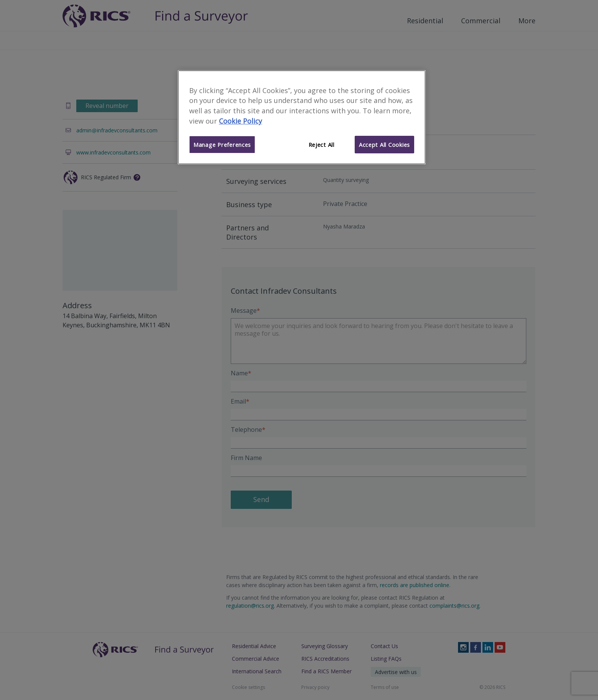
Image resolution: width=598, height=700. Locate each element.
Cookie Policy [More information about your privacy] (240, 121)
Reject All (322, 145)
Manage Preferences (222, 145)
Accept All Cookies (384, 145)
